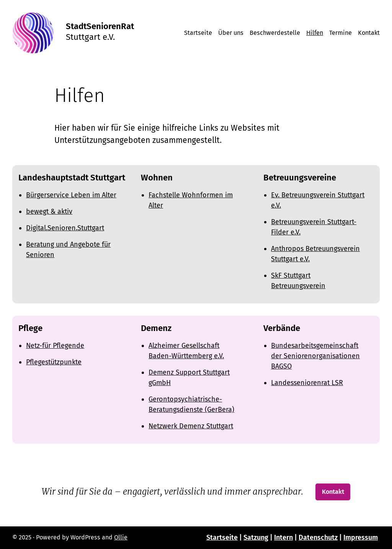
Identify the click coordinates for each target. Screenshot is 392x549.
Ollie (121, 537)
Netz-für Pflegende (55, 346)
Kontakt (333, 492)
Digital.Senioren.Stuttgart (65, 228)
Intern (283, 538)
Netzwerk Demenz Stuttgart (191, 426)
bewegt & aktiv (49, 211)
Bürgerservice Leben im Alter (71, 195)
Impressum (361, 538)
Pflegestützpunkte (54, 362)
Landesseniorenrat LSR (307, 383)
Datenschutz (318, 538)
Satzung (256, 538)
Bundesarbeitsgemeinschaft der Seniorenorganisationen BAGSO (315, 356)
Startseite (222, 538)
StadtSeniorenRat (100, 26)
